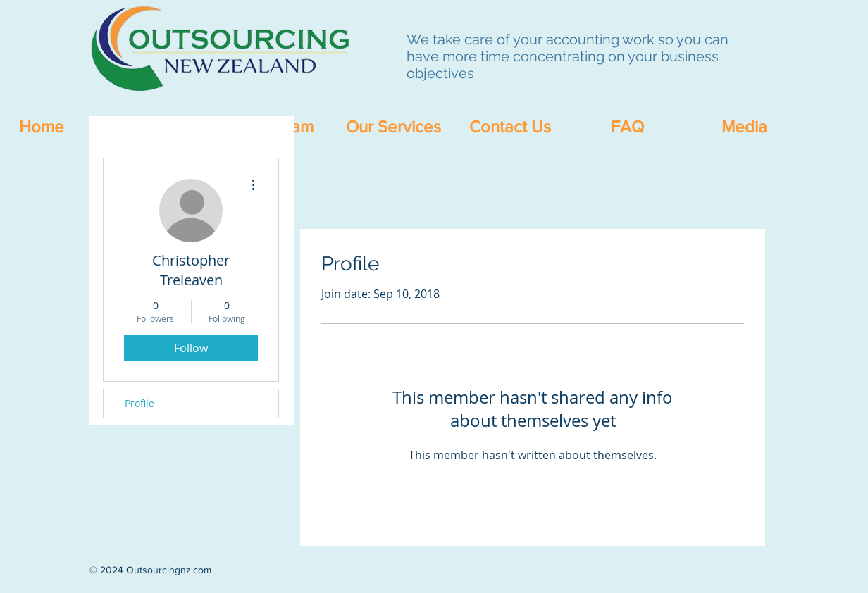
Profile (139, 403)
